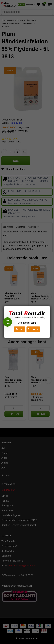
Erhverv (33, 329)
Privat (19, 329)
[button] (7, 322)
